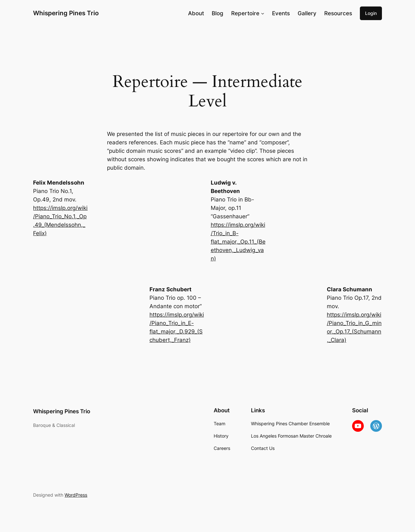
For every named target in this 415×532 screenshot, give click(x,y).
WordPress (76, 495)
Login (371, 13)
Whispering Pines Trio (66, 13)
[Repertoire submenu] (263, 13)
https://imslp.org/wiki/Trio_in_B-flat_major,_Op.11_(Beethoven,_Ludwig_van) (238, 242)
